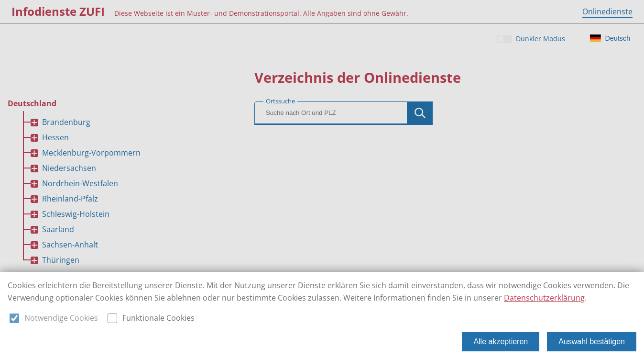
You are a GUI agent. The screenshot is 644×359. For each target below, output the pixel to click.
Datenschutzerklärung (544, 298)
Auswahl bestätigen (592, 342)
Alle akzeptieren (501, 342)
